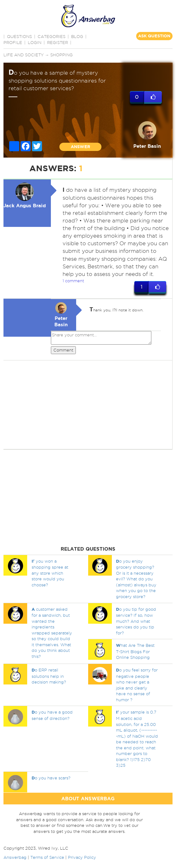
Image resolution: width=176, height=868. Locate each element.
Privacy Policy (82, 857)
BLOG (77, 36)
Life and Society (24, 55)
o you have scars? (51, 778)
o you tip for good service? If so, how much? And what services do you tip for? (136, 621)
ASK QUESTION (154, 36)
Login (35, 42)
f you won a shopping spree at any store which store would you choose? (50, 573)
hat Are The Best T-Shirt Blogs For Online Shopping (135, 652)
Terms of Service (47, 857)
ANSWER (80, 147)
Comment (63, 350)
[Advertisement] (87, 405)
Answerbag (15, 857)
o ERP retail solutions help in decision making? (49, 676)
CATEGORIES (52, 36)
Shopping (61, 55)
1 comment (73, 281)
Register (58, 42)
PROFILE (13, 42)
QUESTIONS (19, 36)
